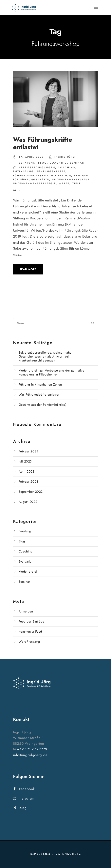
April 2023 (27, 471)
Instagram (24, 798)
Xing (20, 808)
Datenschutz (68, 854)
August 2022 (28, 502)
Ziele (77, 184)
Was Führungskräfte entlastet (43, 143)
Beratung (27, 163)
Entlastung (23, 171)
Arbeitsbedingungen (37, 168)
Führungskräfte (51, 171)
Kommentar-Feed (30, 632)
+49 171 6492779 (32, 749)
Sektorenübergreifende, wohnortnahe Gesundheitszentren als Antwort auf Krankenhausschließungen (45, 356)
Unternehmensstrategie (35, 184)
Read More (28, 269)
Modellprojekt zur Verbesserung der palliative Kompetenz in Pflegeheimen (51, 372)
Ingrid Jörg (65, 157)
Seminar (77, 163)
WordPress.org (29, 642)
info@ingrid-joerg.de (30, 755)
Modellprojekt (29, 572)
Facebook (24, 789)
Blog (43, 163)
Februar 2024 (28, 451)
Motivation (61, 176)
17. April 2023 (31, 157)
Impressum (40, 854)
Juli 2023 (25, 461)
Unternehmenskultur (71, 180)
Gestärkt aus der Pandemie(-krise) (43, 405)
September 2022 (31, 492)
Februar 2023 (28, 482)
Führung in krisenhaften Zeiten (40, 384)
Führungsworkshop (31, 176)
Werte (64, 184)
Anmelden (26, 611)
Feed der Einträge (31, 621)
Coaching (58, 163)
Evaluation (26, 561)
